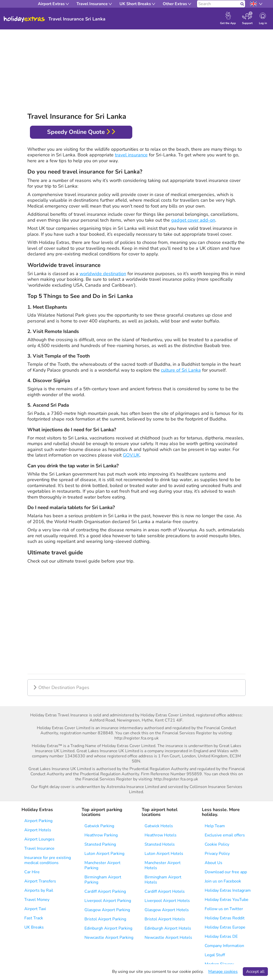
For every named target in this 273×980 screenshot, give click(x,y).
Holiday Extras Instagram (228, 890)
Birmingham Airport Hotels (163, 880)
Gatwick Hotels (159, 826)
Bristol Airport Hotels (165, 919)
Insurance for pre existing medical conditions (48, 860)
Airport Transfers (40, 881)
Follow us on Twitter (224, 909)
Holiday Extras (24, 19)
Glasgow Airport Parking (107, 910)
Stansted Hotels (160, 844)
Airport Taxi (35, 909)
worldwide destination (103, 274)
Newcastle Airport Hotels (168, 938)
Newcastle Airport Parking (109, 938)
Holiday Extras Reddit (225, 918)
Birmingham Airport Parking (103, 880)
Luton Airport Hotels (164, 854)
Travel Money (37, 900)
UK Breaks (34, 927)
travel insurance (131, 155)
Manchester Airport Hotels (163, 865)
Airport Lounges (39, 839)
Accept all (255, 972)
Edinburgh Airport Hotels (168, 928)
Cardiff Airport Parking (105, 891)
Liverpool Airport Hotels (167, 901)
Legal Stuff (215, 955)
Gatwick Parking (99, 826)
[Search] (218, 4)
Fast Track (34, 918)
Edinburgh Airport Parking (108, 928)
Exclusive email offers (225, 835)
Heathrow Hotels (161, 835)
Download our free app (226, 872)
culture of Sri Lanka (181, 370)
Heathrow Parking (101, 835)
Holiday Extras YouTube (227, 900)
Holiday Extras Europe (225, 927)
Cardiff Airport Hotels (165, 891)
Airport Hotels (38, 830)
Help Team (215, 826)
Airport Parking (38, 821)
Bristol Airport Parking (105, 919)
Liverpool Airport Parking (108, 901)
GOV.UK (131, 455)
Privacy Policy (217, 854)
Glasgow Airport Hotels (167, 910)
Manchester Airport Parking (102, 865)
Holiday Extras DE (221, 936)
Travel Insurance (39, 848)
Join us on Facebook (223, 881)
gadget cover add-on (193, 220)
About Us (214, 863)
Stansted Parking (100, 844)
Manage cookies (223, 972)
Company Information (224, 946)
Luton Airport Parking (104, 854)
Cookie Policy (217, 844)
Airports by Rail (39, 890)
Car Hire (32, 872)
